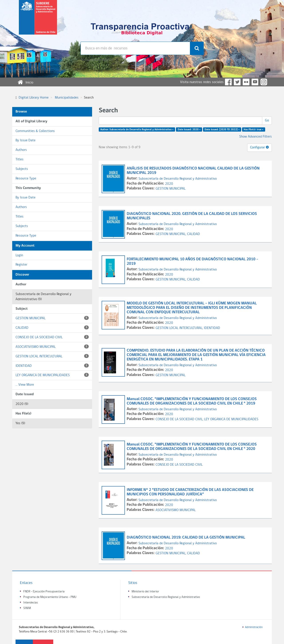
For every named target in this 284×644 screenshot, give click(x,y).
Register (21, 265)
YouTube (255, 82)
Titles (20, 160)
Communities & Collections (35, 131)
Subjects (22, 169)
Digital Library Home (34, 98)
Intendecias (31, 603)
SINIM (27, 608)
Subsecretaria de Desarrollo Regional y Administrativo (166, 597)
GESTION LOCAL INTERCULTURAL (52, 356)
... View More (25, 385)
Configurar (259, 147)
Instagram (264, 82)
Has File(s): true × (253, 130)
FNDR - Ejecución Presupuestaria (44, 592)
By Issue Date (26, 140)
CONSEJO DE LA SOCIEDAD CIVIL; (180, 419)
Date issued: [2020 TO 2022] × (222, 130)
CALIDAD (52, 328)
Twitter (237, 82)
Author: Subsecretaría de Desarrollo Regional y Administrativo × (137, 130)
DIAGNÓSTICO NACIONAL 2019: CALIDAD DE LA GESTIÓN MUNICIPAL (186, 538)
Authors (21, 150)
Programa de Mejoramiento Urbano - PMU (50, 597)
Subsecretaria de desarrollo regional (38, 21)
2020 (169, 184)
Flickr (246, 82)
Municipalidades (67, 98)
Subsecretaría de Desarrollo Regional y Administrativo (178, 179)
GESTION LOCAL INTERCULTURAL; (180, 328)
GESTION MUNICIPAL (52, 318)
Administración (254, 627)
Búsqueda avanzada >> (97, 60)
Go (267, 121)
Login (19, 255)
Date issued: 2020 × (189, 130)
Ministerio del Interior (145, 592)
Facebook (228, 82)
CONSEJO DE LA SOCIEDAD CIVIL (52, 337)
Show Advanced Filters (255, 137)
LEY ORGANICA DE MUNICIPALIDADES (52, 375)
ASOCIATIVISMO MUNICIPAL (52, 347)
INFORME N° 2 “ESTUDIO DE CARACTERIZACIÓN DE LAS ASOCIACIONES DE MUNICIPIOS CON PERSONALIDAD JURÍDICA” (190, 492)
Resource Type (26, 179)
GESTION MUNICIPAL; (171, 234)
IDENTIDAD (52, 366)
